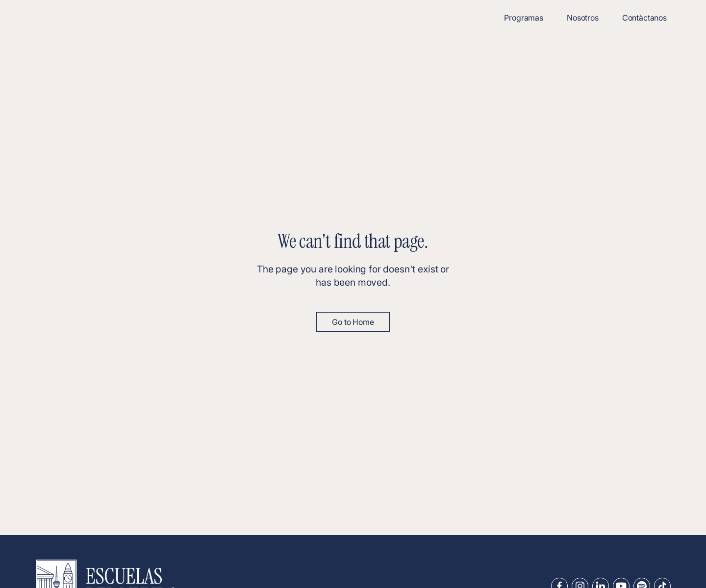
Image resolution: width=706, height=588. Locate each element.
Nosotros (583, 18)
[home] (88, 18)
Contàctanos (644, 18)
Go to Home (353, 322)
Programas (524, 18)
